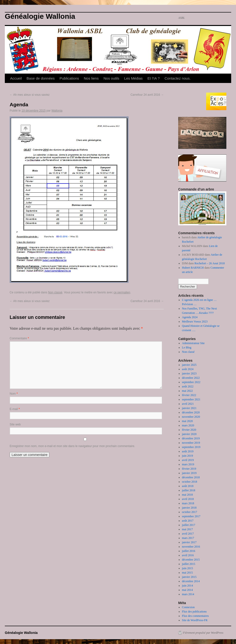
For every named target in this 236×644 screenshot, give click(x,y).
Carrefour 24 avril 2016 (147, 95)
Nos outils (111, 78)
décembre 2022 (191, 378)
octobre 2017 (190, 512)
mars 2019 (188, 464)
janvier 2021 (189, 408)
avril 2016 (188, 555)
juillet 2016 (189, 551)
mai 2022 (187, 391)
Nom (14, 394)
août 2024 (188, 369)
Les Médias (134, 78)
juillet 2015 (189, 564)
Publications (69, 78)
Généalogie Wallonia (40, 16)
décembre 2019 (191, 438)
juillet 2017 (189, 525)
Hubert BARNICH (193, 268)
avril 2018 (188, 499)
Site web (15, 424)
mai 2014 (187, 590)
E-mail (15, 409)
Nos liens (91, 78)
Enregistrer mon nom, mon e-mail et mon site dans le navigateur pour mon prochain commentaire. (72, 446)
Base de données (41, 78)
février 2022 (189, 395)
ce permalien (122, 292)
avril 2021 (188, 404)
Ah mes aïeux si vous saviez (30, 95)
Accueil (16, 78)
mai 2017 (187, 529)
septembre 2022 (191, 382)
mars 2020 (188, 425)
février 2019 (189, 469)
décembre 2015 (191, 560)
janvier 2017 (189, 542)
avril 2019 (188, 460)
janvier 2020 (189, 434)
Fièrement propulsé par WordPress (203, 633)
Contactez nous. (177, 78)
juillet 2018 (189, 490)
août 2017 (188, 521)
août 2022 (188, 386)
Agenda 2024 (190, 317)
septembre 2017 (191, 516)
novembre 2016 (191, 547)
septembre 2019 (191, 447)
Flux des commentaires (195, 616)
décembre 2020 (191, 412)
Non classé (55, 292)
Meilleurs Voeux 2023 (195, 322)
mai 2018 (187, 495)
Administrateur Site (193, 343)
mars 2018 (188, 503)
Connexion (188, 607)
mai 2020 (187, 421)
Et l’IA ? (154, 78)
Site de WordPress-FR (195, 620)
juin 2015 (188, 568)
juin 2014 (188, 586)
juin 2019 (188, 456)
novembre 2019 (191, 443)
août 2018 (188, 486)
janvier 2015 (189, 577)
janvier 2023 (189, 373)
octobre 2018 (190, 482)
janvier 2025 (189, 365)
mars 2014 (188, 594)
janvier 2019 (189, 473)
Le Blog (187, 347)
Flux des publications (194, 612)
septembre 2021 (191, 399)
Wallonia (57, 111)
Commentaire (19, 338)
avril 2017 (188, 534)
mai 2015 (187, 573)
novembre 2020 (191, 417)
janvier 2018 (189, 508)
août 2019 (188, 451)
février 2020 (189, 430)
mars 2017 (188, 538)
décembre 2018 (191, 477)
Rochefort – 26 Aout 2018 (210, 263)
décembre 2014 (191, 581)
